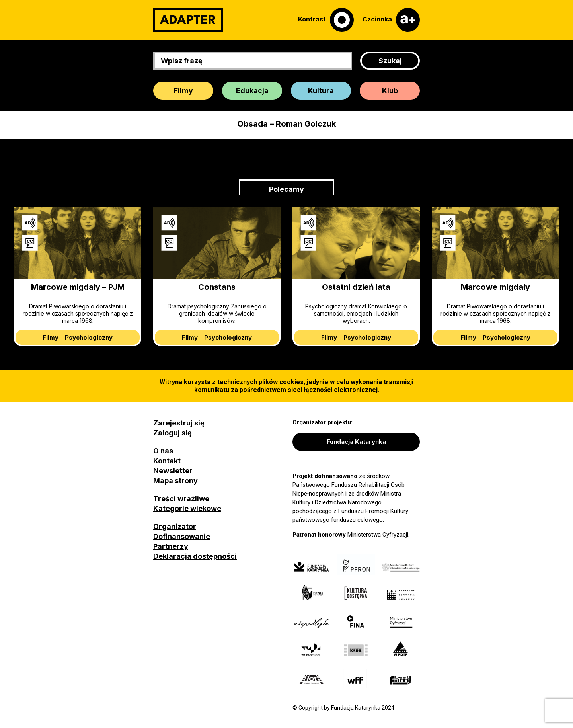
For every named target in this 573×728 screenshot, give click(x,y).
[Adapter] (188, 20)
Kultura (321, 91)
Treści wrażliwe (181, 499)
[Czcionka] (391, 20)
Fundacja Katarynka (356, 442)
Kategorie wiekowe (187, 508)
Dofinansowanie (182, 536)
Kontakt (167, 461)
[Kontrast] (326, 20)
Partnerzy (171, 546)
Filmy (183, 91)
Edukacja (252, 91)
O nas (163, 451)
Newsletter (173, 471)
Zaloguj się (172, 433)
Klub (390, 91)
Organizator (175, 526)
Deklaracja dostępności (195, 556)
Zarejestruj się (179, 423)
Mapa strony (175, 481)
